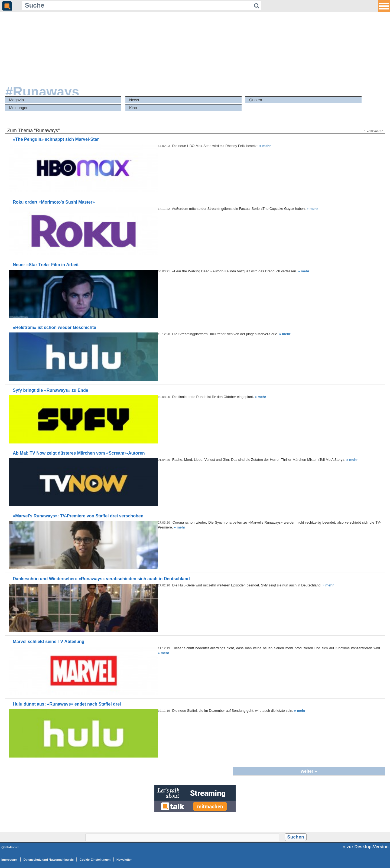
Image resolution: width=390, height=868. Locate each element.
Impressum (9, 860)
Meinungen (19, 108)
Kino (133, 108)
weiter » (309, 771)
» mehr (265, 146)
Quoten (256, 100)
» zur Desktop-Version (366, 847)
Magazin (17, 100)
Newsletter (124, 860)
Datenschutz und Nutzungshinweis (49, 860)
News (134, 100)
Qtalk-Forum (10, 847)
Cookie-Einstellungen (95, 860)
